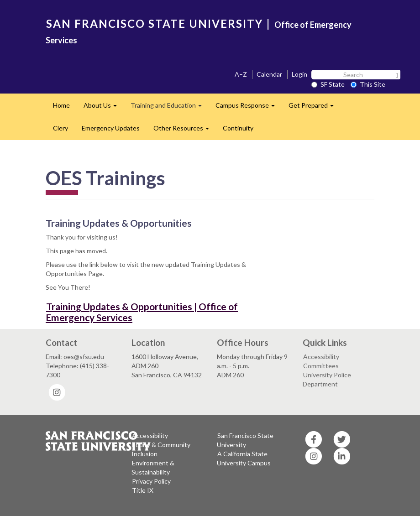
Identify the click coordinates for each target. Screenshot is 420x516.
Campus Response (249, 108)
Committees (321, 366)
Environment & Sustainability (153, 467)
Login (299, 74)
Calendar (269, 74)
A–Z (241, 74)
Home (61, 105)
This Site (368, 84)
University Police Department (327, 379)
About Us (104, 108)
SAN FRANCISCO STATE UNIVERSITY (155, 23)
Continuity (238, 128)
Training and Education (170, 108)
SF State (328, 84)
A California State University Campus (244, 458)
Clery (60, 128)
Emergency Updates (111, 128)
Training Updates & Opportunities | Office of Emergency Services (142, 312)
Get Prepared (315, 108)
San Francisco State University (245, 440)
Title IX (143, 490)
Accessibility (321, 357)
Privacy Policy (151, 481)
